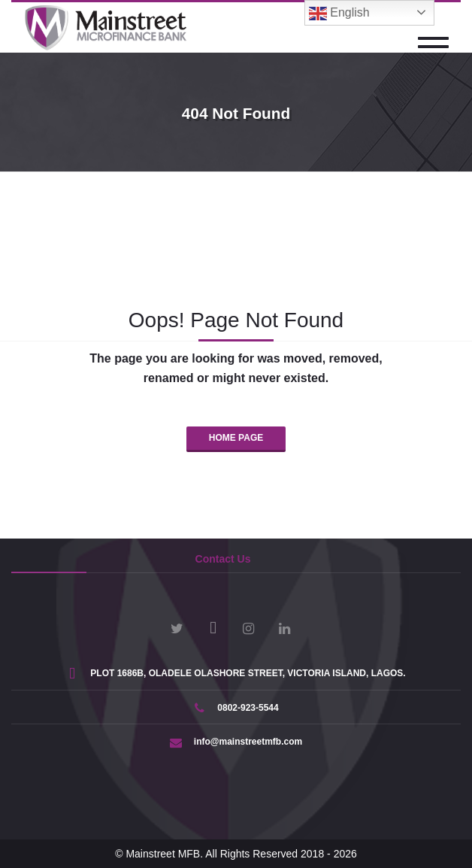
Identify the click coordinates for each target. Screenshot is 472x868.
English (339, 14)
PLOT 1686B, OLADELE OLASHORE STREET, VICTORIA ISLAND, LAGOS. (236, 673)
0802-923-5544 (236, 708)
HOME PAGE (236, 438)
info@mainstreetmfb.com (236, 742)
